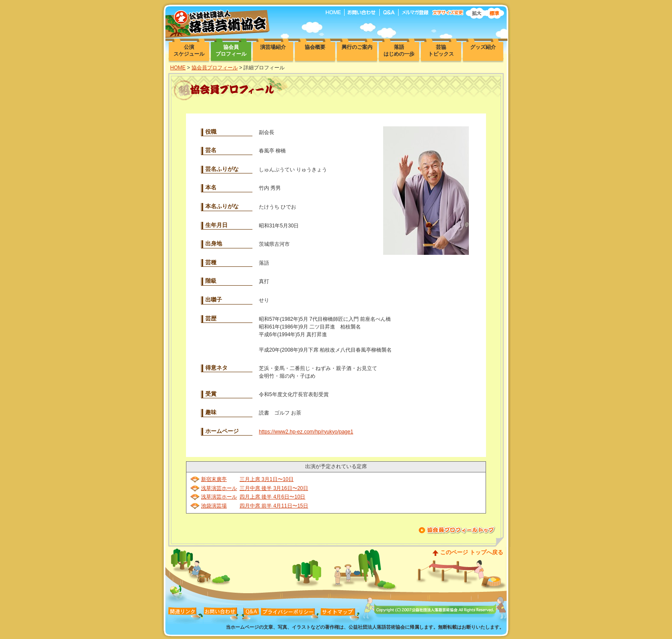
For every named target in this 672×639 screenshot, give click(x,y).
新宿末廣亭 (214, 479)
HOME (178, 68)
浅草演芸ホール (219, 488)
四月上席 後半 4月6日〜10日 (272, 497)
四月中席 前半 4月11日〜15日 (274, 506)
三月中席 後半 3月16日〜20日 (274, 488)
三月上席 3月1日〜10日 (267, 479)
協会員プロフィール (215, 68)
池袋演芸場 (214, 506)
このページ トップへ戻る (472, 552)
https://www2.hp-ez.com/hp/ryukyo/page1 (306, 432)
